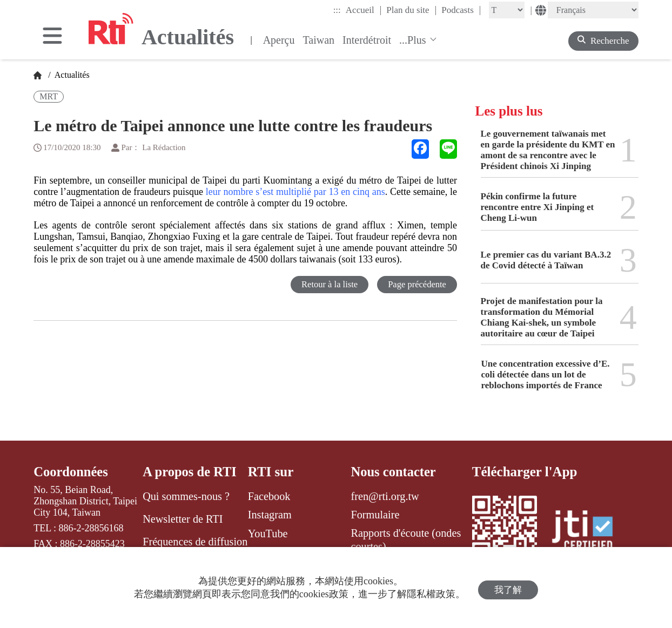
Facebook (269, 496)
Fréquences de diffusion (195, 542)
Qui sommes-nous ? (186, 496)
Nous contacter (394, 472)
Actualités (71, 75)
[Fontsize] (507, 10)
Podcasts (461, 10)
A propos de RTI (190, 472)
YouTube (268, 534)
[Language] (593, 10)
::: (337, 10)
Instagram (270, 515)
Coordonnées (71, 472)
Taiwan (318, 40)
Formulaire (375, 515)
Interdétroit (367, 40)
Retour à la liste (327, 284)
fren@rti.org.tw (385, 496)
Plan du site (411, 10)
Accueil (364, 10)
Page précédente (416, 284)
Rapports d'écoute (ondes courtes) (406, 540)
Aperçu (279, 40)
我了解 (508, 588)
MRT (49, 96)
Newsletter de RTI (183, 519)
